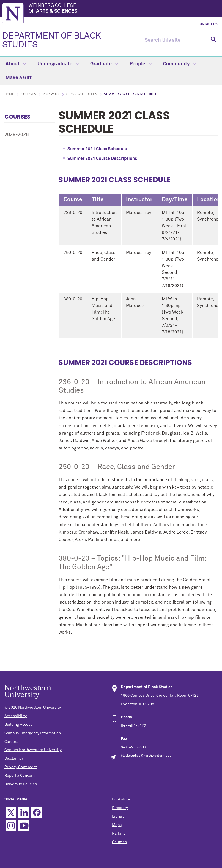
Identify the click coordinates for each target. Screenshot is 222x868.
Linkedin (24, 812)
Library (118, 816)
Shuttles (119, 842)
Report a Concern (20, 776)
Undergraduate (58, 64)
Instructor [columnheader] (139, 200)
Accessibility (16, 716)
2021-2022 (51, 95)
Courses (29, 95)
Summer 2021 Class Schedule (97, 149)
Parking (119, 834)
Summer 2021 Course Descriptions (102, 159)
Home (9, 95)
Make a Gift (19, 78)
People (141, 64)
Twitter (11, 812)
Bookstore (121, 799)
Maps (117, 825)
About (16, 64)
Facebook (37, 812)
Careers (11, 742)
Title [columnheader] (98, 200)
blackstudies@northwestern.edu (146, 756)
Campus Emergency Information (33, 733)
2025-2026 (17, 135)
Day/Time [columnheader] (175, 200)
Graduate (104, 64)
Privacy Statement (21, 767)
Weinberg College (124, 9)
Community (180, 64)
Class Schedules (82, 95)
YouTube (24, 825)
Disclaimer (14, 759)
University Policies (21, 784)
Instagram (11, 825)
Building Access (18, 725)
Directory (120, 808)
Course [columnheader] (73, 200)
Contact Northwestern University (33, 750)
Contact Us (208, 24)
